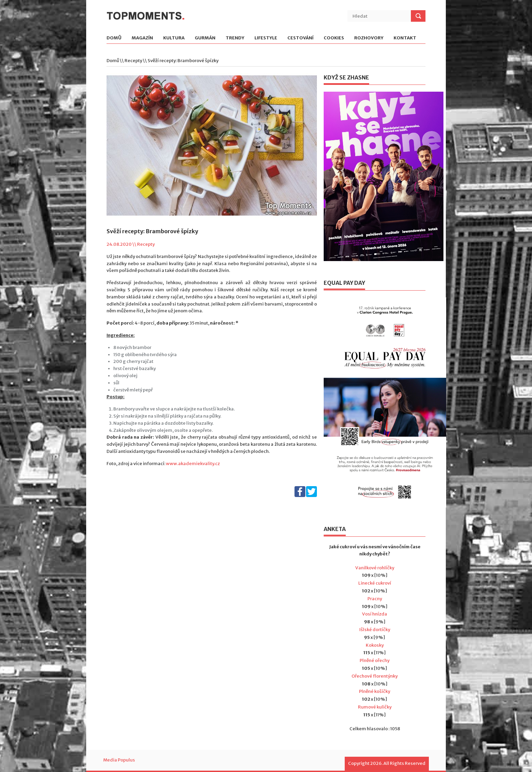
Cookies (334, 38)
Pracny (375, 599)
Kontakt (405, 38)
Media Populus (119, 760)
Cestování (300, 38)
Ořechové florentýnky (375, 676)
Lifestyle (266, 38)
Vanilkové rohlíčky (375, 568)
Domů (114, 38)
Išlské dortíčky (375, 630)
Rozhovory (369, 38)
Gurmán (205, 38)
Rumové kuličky (375, 707)
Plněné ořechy (375, 660)
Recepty (133, 61)
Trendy (235, 38)
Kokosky (375, 645)
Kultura (174, 38)
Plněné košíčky (375, 691)
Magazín (142, 38)
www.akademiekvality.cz (193, 464)
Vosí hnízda (375, 614)
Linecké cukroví (375, 583)
